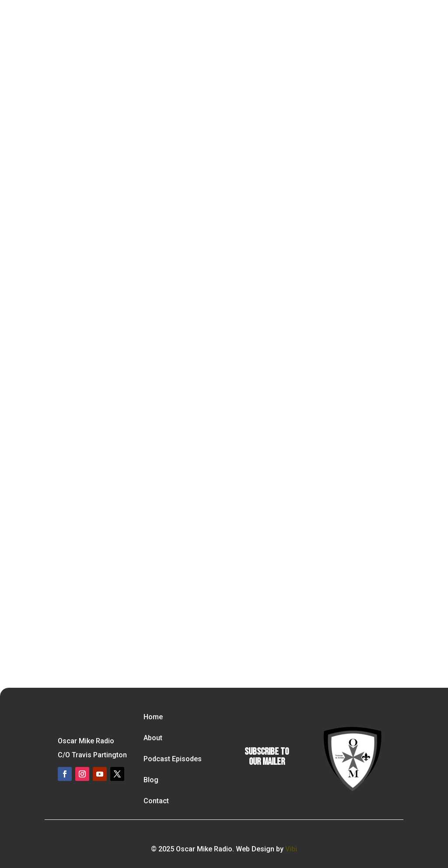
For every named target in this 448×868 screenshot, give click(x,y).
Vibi (291, 849)
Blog (151, 780)
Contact (156, 801)
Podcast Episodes (173, 759)
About (153, 738)
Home (153, 717)
